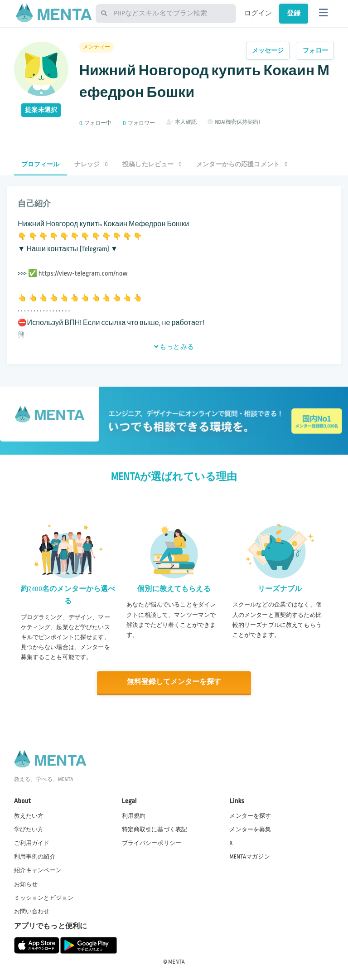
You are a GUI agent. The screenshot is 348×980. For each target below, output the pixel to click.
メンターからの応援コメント (242, 164)
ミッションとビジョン (44, 897)
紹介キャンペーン (38, 870)
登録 (294, 13)
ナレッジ (91, 164)
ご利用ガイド (32, 843)
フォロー (316, 51)
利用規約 (134, 815)
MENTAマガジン (249, 856)
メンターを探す (250, 815)
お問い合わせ (32, 911)
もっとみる (174, 347)
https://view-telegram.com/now (83, 274)
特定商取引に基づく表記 (155, 829)
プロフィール (41, 164)
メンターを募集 (250, 829)
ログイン (258, 13)
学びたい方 (29, 829)
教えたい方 (29, 815)
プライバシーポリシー (152, 843)
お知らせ (26, 883)
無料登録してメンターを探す (174, 682)
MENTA (176, 961)
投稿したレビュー (152, 164)
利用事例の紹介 (35, 856)
